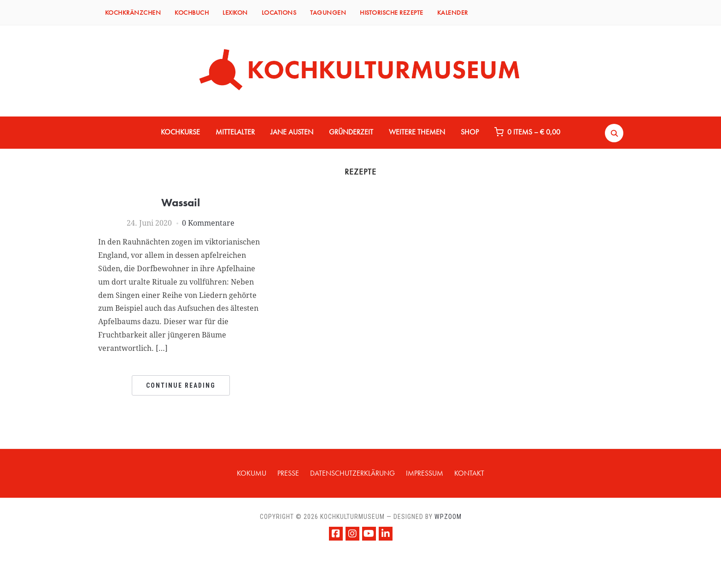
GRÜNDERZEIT (351, 132)
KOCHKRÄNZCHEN (133, 12)
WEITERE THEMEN (417, 132)
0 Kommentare (208, 223)
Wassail (181, 202)
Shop (470, 132)
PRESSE (288, 473)
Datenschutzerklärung (352, 473)
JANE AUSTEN (292, 132)
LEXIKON (235, 12)
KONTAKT (469, 473)
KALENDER (453, 12)
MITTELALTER (235, 132)
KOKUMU (252, 473)
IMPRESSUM (425, 473)
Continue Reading (181, 385)
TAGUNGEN (328, 12)
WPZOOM (448, 517)
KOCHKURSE (180, 132)
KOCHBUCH (192, 12)
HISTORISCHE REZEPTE (392, 12)
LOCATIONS (279, 12)
